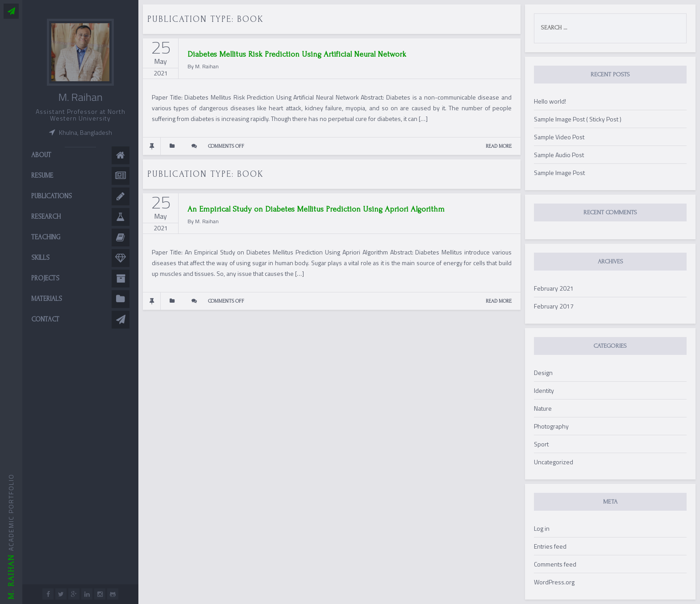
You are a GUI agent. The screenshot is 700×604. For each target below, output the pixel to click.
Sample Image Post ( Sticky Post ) (578, 119)
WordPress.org (554, 582)
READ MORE (499, 146)
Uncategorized (554, 462)
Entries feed (550, 546)
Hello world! (550, 101)
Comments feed (555, 564)
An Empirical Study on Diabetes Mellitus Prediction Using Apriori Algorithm (316, 209)
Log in (542, 528)
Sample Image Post (559, 173)
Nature (543, 408)
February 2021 (554, 288)
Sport (541, 444)
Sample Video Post (559, 137)
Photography (551, 426)
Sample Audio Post (559, 155)
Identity (544, 390)
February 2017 (554, 306)
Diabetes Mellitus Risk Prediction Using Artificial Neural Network (297, 54)
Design (543, 373)
